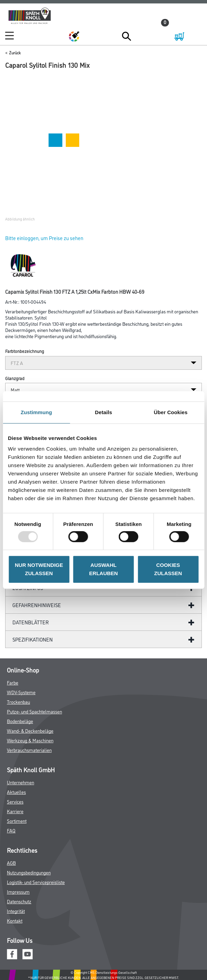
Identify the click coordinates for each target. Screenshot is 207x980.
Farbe (13, 682)
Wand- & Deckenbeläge (30, 730)
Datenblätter (31, 622)
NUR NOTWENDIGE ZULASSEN (39, 569)
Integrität (16, 911)
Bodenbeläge (20, 721)
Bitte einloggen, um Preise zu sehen (44, 238)
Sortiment (17, 821)
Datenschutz (19, 901)
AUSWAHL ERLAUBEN (104, 569)
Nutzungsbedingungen (29, 872)
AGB (11, 863)
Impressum (18, 891)
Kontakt (15, 920)
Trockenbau (18, 702)
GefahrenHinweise (37, 605)
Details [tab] (104, 412)
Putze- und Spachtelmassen (34, 711)
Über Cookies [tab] (171, 412)
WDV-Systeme (21, 692)
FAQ (11, 830)
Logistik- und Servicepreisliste (36, 882)
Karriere (15, 811)
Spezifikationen (33, 639)
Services (15, 801)
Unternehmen (20, 782)
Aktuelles (16, 792)
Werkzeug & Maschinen (30, 740)
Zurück (15, 52)
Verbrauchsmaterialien (29, 750)
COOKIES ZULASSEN (168, 569)
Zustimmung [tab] (36, 412)
